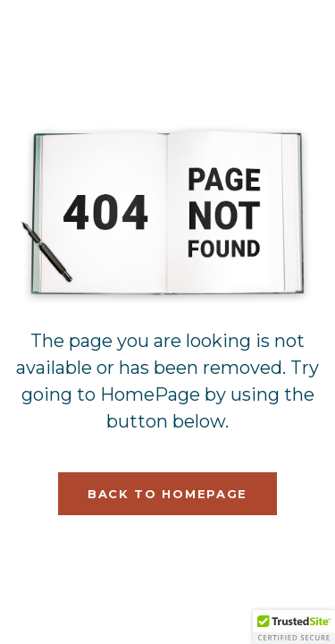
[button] (294, 627)
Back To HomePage (167, 494)
